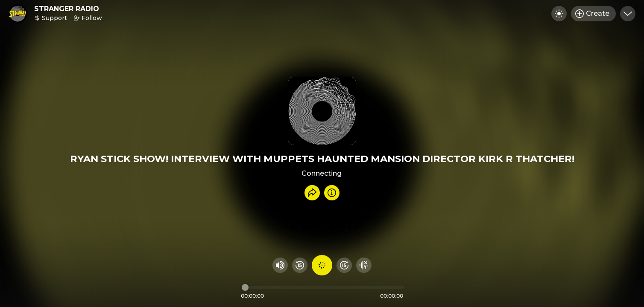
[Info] (332, 193)
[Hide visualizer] (364, 265)
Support (51, 18)
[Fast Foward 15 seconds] (344, 265)
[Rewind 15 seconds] (300, 265)
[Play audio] (322, 265)
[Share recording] (312, 193)
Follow (88, 18)
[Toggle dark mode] (559, 14)
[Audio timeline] (323, 287)
